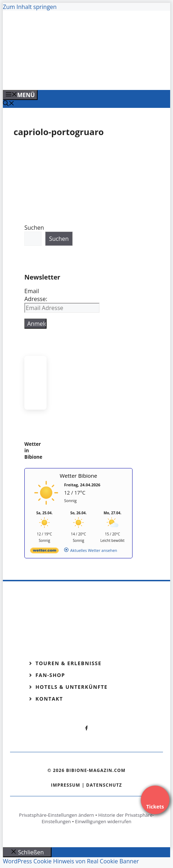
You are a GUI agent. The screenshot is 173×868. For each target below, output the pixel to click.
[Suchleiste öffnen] (9, 104)
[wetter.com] (44, 552)
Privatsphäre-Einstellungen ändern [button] (56, 815)
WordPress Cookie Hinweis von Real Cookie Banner (71, 861)
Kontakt (49, 699)
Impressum (66, 785)
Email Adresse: (36, 295)
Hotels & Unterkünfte (71, 687)
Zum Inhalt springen (30, 7)
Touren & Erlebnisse (68, 663)
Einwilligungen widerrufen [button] (103, 821)
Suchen (34, 228)
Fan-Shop (50, 675)
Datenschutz (104, 785)
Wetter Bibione (79, 476)
